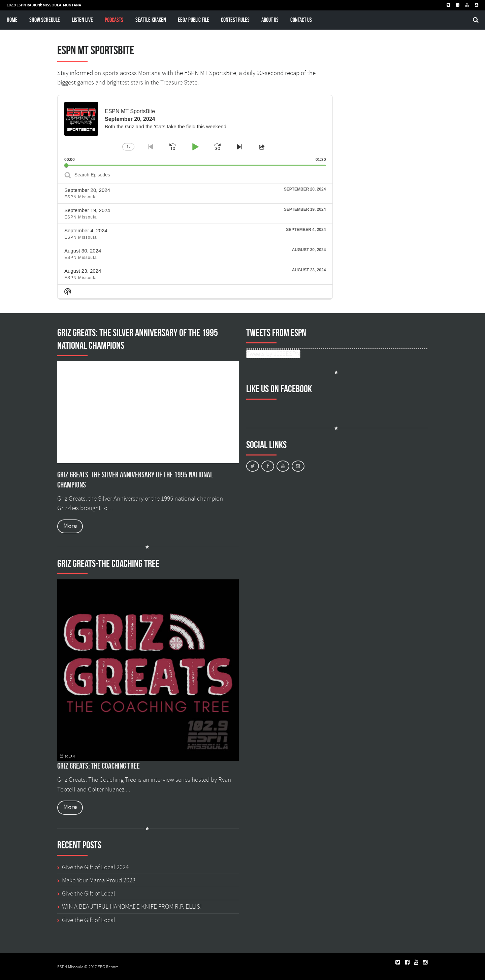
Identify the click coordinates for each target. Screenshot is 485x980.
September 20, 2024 (87, 190)
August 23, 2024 (83, 271)
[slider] (195, 165)
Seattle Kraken (151, 20)
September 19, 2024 (87, 210)
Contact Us (301, 20)
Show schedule (45, 20)
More (70, 526)
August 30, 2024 (83, 251)
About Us (270, 20)
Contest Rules (235, 20)
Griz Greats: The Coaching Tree (99, 766)
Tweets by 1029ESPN (273, 354)
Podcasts (114, 20)
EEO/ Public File (193, 20)
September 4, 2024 (86, 230)
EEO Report (108, 967)
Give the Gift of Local (89, 893)
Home (12, 20)
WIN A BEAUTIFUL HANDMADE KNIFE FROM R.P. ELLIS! (132, 907)
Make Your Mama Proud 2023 (99, 880)
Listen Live (82, 20)
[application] (195, 131)
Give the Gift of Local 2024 (95, 867)
